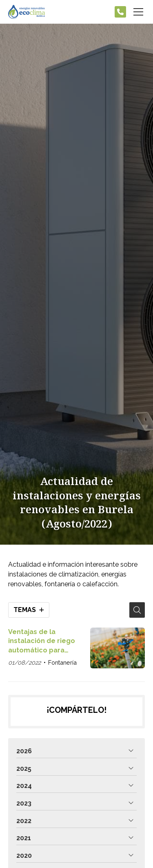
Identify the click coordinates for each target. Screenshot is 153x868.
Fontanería (62, 662)
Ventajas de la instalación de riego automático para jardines (42, 641)
